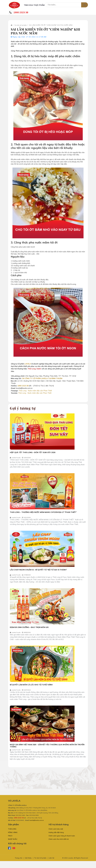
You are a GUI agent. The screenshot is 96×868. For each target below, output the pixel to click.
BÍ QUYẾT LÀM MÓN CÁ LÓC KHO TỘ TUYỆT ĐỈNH (32, 689)
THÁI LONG (12, 835)
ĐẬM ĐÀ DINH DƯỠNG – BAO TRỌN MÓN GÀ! (30, 631)
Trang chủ (19, 865)
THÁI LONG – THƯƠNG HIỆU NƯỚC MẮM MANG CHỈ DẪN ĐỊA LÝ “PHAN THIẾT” (44, 515)
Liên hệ (52, 865)
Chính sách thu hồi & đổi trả (59, 846)
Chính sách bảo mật (56, 835)
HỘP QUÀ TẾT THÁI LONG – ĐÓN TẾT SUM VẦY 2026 (33, 454)
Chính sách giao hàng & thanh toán (62, 842)
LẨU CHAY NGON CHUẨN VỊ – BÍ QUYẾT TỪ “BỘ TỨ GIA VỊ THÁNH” (39, 573)
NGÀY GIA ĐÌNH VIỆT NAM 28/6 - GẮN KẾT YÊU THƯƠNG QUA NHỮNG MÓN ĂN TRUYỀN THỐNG (44, 751)
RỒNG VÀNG (13, 838)
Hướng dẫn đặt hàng (56, 838)
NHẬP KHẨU (13, 846)
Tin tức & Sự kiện (21, 27)
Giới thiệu (28, 865)
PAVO (10, 842)
